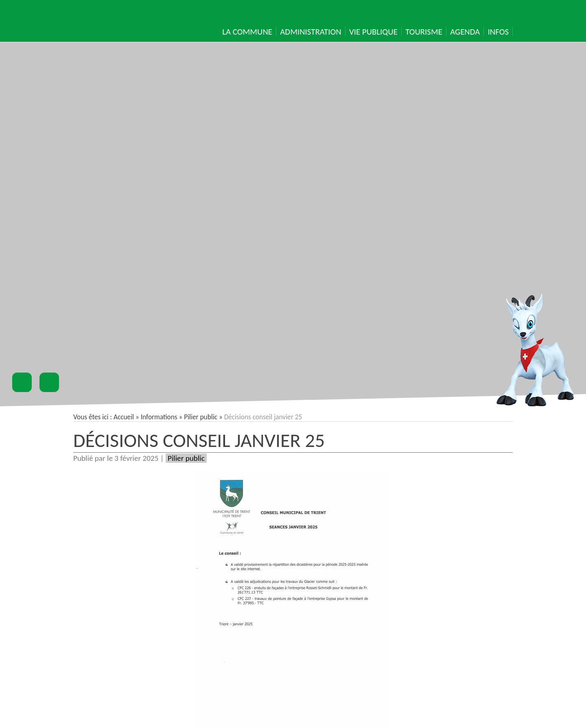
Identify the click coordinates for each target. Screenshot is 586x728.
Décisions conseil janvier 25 (199, 440)
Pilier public (201, 417)
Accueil (124, 417)
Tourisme (424, 32)
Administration (310, 32)
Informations (159, 417)
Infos (498, 32)
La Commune (247, 32)
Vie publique (373, 32)
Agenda (465, 32)
